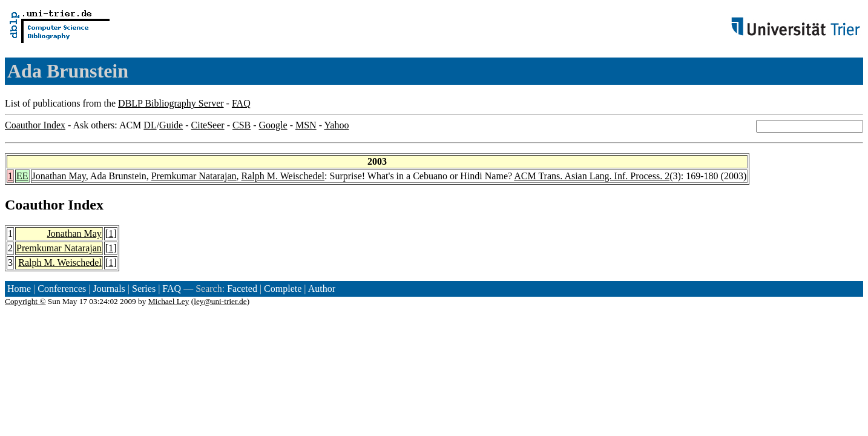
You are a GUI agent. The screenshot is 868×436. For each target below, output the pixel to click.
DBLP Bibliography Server (171, 103)
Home (19, 289)
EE (22, 176)
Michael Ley (169, 301)
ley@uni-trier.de (220, 301)
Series (144, 289)
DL (150, 125)
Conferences (62, 289)
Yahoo (336, 125)
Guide (171, 125)
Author (322, 289)
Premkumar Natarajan (194, 176)
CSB (242, 125)
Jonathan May (59, 176)
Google (273, 125)
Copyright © (25, 301)
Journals (109, 289)
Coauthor (35, 205)
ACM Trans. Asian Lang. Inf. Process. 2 (592, 176)
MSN (306, 125)
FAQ (241, 103)
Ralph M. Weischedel (283, 176)
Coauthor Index (35, 125)
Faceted (242, 289)
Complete (283, 289)
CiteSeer (208, 125)
